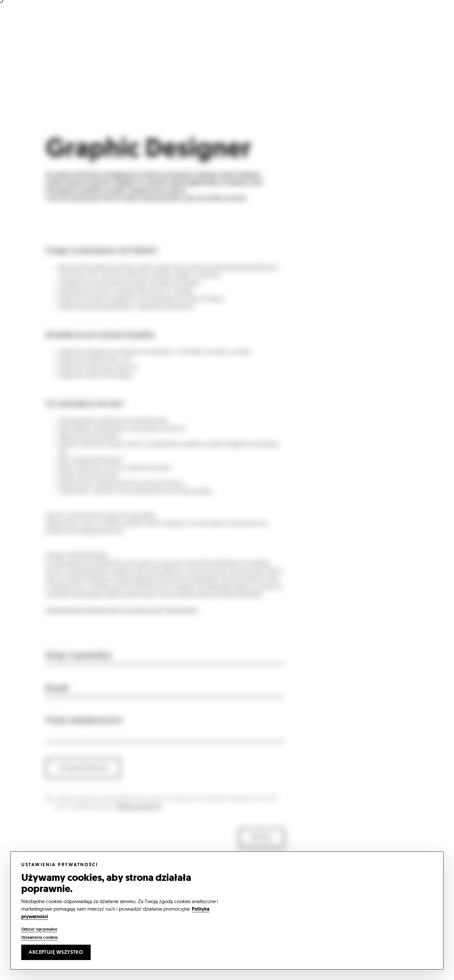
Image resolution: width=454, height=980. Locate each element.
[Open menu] (427, 21)
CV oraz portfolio (83, 776)
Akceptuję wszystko (56, 952)
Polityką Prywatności (139, 814)
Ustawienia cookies (40, 937)
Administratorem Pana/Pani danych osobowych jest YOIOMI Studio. (122, 619)
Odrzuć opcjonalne (39, 929)
